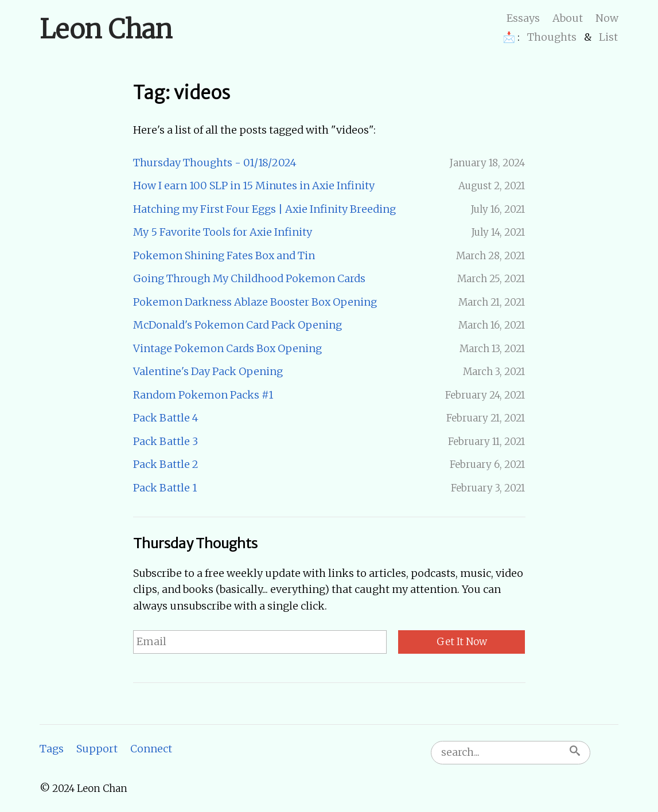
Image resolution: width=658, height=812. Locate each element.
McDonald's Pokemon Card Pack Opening (237, 325)
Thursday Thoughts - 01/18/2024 (215, 163)
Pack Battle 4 (166, 418)
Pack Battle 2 (166, 464)
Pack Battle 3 (166, 441)
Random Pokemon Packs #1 (203, 395)
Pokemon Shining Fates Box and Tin (224, 255)
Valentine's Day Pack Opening (208, 371)
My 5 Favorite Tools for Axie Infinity (223, 232)
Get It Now (462, 642)
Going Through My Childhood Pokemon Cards (249, 278)
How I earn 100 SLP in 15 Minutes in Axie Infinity (254, 186)
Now (607, 18)
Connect (151, 749)
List (608, 37)
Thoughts (552, 37)
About (568, 18)
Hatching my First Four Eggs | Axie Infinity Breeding (264, 209)
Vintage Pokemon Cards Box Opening (227, 348)
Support (97, 749)
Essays (523, 18)
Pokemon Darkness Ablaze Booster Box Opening (255, 302)
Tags (52, 749)
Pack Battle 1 (165, 488)
